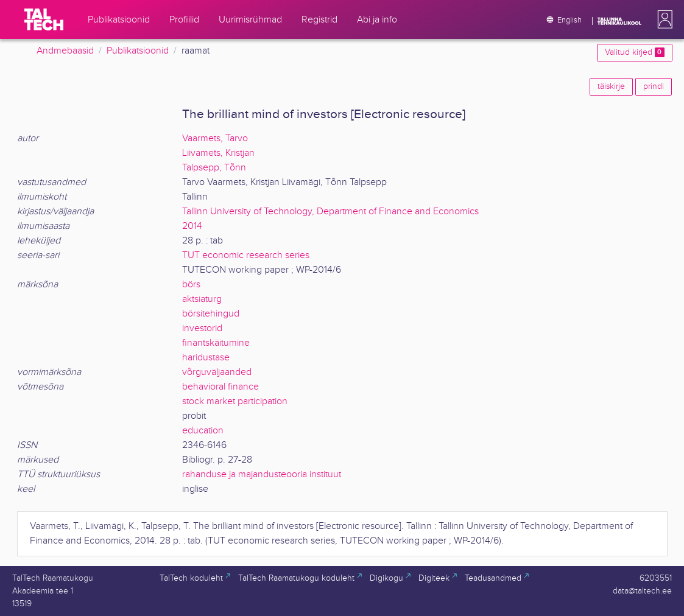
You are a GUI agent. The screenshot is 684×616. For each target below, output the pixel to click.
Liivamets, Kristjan (218, 153)
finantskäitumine (216, 343)
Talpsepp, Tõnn (214, 168)
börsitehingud (211, 314)
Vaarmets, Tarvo (215, 138)
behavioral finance (220, 387)
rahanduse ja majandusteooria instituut (262, 474)
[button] (663, 19)
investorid (202, 328)
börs (191, 285)
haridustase (206, 358)
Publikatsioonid (138, 51)
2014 (192, 226)
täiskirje (611, 86)
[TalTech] (44, 19)
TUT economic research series (246, 255)
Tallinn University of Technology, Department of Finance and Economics (330, 212)
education (203, 431)
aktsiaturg (202, 299)
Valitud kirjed (634, 52)
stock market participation (235, 401)
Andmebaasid (65, 51)
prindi (654, 86)
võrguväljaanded (217, 372)
